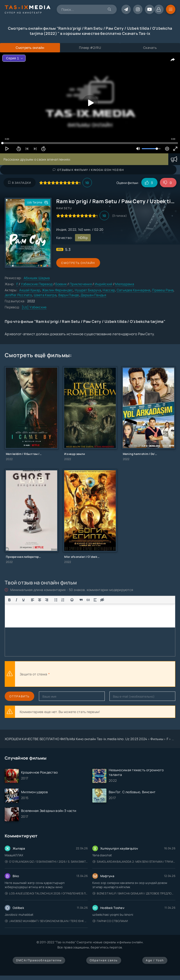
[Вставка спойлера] (95, 600)
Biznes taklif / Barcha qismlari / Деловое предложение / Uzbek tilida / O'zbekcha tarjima (134, 893)
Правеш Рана (163, 290)
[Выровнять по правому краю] (47, 600)
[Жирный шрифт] (9, 600)
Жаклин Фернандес (57, 290)
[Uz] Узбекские (34, 307)
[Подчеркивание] (23, 600)
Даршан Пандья (93, 295)
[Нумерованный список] (63, 600)
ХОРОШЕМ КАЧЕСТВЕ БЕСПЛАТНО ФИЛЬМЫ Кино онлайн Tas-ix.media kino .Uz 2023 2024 (76, 739)
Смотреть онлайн (78, 263)
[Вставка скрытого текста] (102, 600)
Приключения (81, 284)
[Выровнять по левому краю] (33, 600)
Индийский (104, 284)
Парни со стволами (110, 921)
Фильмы (157, 739)
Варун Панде (69, 295)
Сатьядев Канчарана (134, 290)
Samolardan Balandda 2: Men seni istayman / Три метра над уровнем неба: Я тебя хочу (134, 862)
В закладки (20, 183)
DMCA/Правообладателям (39, 960)
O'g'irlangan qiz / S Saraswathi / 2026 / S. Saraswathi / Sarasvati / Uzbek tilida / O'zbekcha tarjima (46, 862)
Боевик (61, 284)
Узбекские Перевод (37, 284)
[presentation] (102, 674)
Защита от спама (33, 674)
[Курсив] (16, 600)
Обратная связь (104, 960)
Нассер (109, 290)
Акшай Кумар (30, 290)
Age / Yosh (155, 960)
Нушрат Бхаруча (88, 290)
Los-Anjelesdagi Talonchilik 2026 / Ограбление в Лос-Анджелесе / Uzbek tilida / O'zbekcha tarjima (46, 893)
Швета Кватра (45, 295)
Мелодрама (125, 284)
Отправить (19, 696)
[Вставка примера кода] (88, 600)
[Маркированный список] (56, 600)
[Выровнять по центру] (40, 600)
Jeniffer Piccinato (18, 295)
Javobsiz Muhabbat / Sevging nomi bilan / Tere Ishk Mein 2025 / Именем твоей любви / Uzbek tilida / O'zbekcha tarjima (46, 921)
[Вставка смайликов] (72, 600)
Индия (61, 229)
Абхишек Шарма (37, 278)
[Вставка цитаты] (81, 600)
